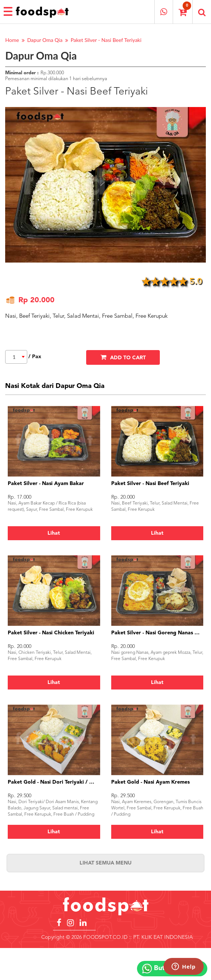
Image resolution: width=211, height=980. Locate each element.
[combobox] (16, 357)
